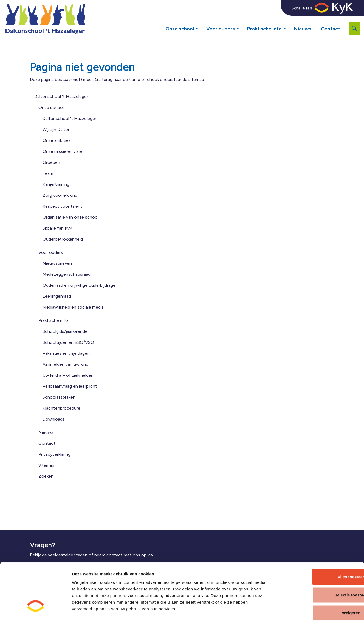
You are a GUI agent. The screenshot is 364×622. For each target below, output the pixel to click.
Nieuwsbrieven (57, 263)
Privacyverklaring (54, 454)
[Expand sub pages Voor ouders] (242, 19)
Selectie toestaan (318, 568)
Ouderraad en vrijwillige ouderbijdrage (79, 285)
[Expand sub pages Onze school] (201, 19)
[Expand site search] (355, 28)
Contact (331, 29)
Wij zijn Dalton (57, 129)
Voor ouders (221, 29)
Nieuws (303, 29)
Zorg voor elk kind (60, 195)
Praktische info (264, 29)
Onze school (180, 29)
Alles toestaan (318, 550)
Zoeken (46, 476)
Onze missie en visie (62, 151)
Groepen (51, 162)
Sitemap (46, 465)
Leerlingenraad (57, 296)
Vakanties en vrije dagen (66, 353)
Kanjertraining (56, 184)
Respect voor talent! (63, 206)
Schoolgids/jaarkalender (66, 331)
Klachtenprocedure (61, 408)
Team (48, 173)
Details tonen (295, 611)
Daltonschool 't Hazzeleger (61, 96)
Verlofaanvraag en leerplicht (70, 386)
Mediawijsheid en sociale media (73, 307)
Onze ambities (57, 140)
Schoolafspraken (59, 397)
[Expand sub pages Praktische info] (289, 19)
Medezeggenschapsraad (67, 274)
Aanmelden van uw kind (65, 364)
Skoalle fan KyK (57, 228)
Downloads (54, 419)
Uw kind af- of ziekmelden (68, 375)
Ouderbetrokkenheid (63, 239)
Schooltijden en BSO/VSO (68, 342)
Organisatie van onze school (70, 217)
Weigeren (318, 586)
